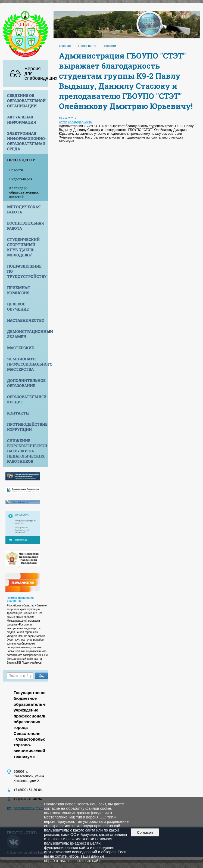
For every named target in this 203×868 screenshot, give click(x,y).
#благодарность (80, 122)
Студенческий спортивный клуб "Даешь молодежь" (23, 247)
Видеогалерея (21, 179)
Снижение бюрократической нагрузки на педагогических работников (27, 451)
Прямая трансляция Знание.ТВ (20, 599)
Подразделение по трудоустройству (27, 271)
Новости (16, 170)
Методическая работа (24, 209)
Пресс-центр (21, 160)
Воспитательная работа (25, 226)
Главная (65, 46)
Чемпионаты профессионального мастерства (28, 364)
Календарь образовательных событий (24, 192)
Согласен (145, 832)
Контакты (18, 413)
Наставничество (26, 320)
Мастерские (21, 348)
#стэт (63, 122)
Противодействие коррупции (27, 427)
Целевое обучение (18, 306)
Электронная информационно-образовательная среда (27, 141)
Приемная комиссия (18, 290)
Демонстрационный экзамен (28, 334)
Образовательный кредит (27, 399)
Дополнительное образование (26, 383)
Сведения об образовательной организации (26, 101)
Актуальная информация (21, 119)
